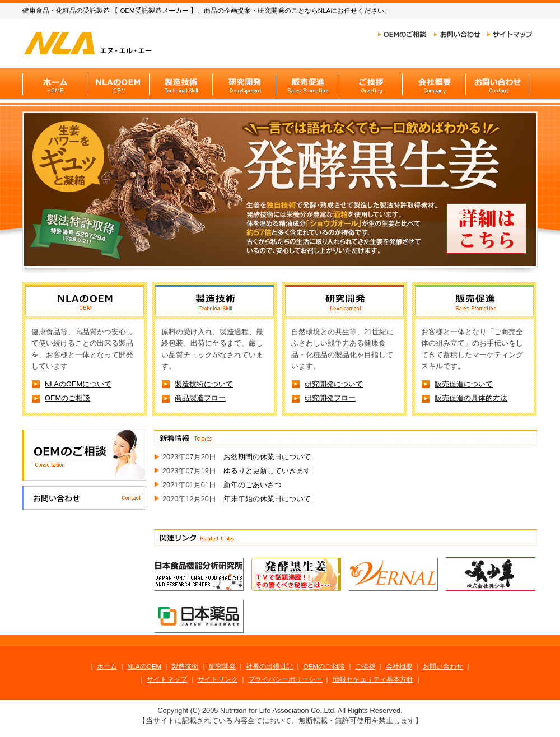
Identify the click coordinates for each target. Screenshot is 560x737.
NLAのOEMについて (78, 384)
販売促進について (464, 384)
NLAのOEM (117, 83)
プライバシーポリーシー (285, 679)
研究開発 (244, 83)
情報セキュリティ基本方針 (373, 679)
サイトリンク (218, 679)
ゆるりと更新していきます (267, 471)
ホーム (107, 666)
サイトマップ (510, 35)
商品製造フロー (200, 398)
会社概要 (434, 83)
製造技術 (181, 83)
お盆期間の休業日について (267, 457)
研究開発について (334, 384)
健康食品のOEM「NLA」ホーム (102, 43)
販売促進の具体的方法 (471, 398)
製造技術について (204, 384)
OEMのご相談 (402, 35)
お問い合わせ (457, 35)
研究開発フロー (330, 398)
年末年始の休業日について (267, 499)
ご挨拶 (370, 83)
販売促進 (307, 83)
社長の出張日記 (269, 666)
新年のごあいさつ (253, 485)
